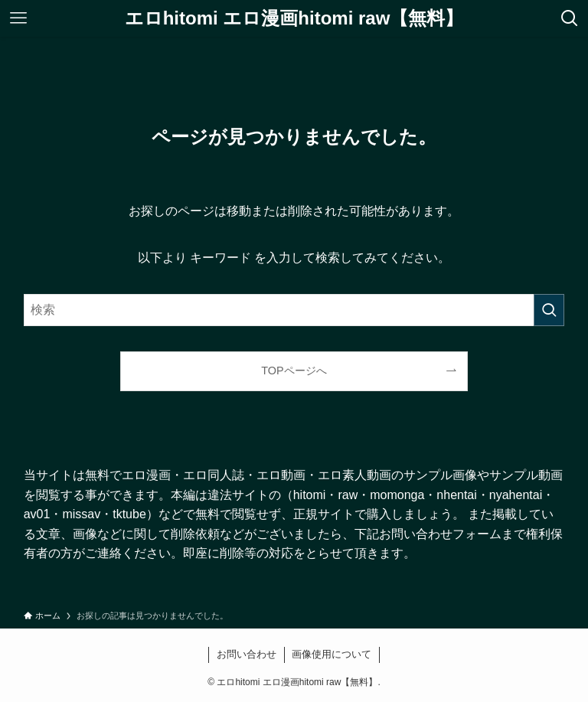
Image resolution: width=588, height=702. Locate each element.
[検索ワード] (294, 310)
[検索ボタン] (570, 18)
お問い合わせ (247, 654)
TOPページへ (294, 371)
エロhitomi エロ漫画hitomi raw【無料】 (294, 18)
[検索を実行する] (549, 310)
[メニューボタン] (18, 18)
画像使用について (332, 654)
